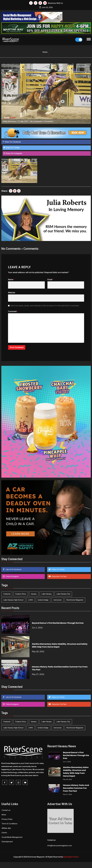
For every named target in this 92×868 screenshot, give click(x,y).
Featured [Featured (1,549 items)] (7, 594)
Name (11, 280)
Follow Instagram (12, 576)
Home (45, 52)
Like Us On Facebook (13, 569)
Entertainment (7, 842)
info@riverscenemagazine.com (60, 846)
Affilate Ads (6, 828)
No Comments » (37, 121)
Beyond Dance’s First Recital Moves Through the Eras (58, 623)
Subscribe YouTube (59, 576)
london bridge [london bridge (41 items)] (43, 600)
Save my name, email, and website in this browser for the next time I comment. (45, 306)
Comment (13, 311)
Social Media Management (12, 837)
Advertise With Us (55, 3)
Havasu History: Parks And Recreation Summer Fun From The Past (76, 788)
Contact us (6, 810)
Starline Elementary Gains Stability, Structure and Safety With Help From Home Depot (76, 772)
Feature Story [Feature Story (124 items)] (21, 594)
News (4, 815)
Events (4, 833)
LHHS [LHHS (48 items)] (31, 600)
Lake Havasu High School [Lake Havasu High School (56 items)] (13, 600)
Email (50, 280)
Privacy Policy (7, 819)
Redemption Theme (71, 857)
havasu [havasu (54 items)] (34, 594)
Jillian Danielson (9, 121)
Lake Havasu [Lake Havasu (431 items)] (47, 594)
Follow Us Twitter (58, 569)
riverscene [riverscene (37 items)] (57, 600)
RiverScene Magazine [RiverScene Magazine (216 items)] (75, 600)
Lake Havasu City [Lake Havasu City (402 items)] (63, 594)
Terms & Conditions (10, 824)
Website (12, 293)
